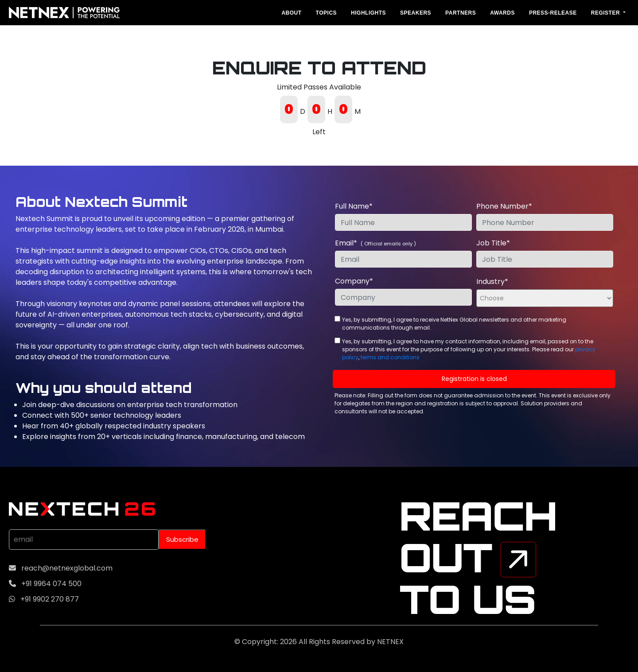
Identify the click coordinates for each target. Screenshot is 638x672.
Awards (502, 13)
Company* (354, 281)
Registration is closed (474, 379)
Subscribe (182, 539)
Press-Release (553, 13)
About (291, 13)
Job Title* (493, 243)
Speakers (416, 13)
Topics (326, 13)
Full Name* (354, 206)
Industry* (492, 282)
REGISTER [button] (606, 13)
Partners (461, 13)
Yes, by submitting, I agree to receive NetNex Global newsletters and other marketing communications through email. (454, 324)
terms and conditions (390, 357)
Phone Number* (504, 206)
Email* (375, 243)
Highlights (368, 13)
